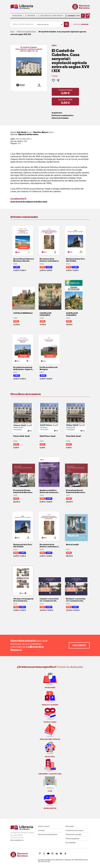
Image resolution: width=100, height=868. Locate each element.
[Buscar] (66, 24)
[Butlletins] (61, 854)
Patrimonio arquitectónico (63, 115)
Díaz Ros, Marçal (41, 132)
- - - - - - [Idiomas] (73, 16)
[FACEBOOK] (40, 854)
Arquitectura (57, 113)
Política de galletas (72, 839)
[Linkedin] (57, 854)
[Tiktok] (65, 854)
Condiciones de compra (74, 830)
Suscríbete (79, 645)
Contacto (41, 830)
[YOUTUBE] (48, 854)
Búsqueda (80, 24)
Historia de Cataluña (60, 118)
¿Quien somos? (44, 826)
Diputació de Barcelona (28, 134)
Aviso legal (69, 826)
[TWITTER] (44, 854)
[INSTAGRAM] (53, 854)
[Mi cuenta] (83, 16)
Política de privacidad (73, 834)
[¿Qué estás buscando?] (23, 24)
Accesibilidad (71, 843)
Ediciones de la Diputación (48, 834)
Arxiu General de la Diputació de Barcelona (29, 202)
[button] (88, 16)
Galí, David (22, 132)
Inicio (12, 32)
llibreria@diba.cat (17, 840)
